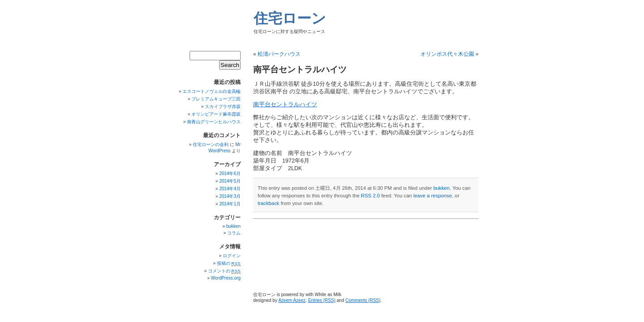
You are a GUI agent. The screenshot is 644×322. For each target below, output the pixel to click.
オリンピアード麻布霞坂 (216, 114)
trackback (268, 203)
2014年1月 (230, 204)
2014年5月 (230, 181)
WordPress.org (226, 278)
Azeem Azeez (292, 300)
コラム (234, 233)
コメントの (224, 271)
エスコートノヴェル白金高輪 (212, 91)
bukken (442, 188)
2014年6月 (230, 174)
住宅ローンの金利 (211, 144)
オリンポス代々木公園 (447, 54)
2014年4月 (230, 189)
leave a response (432, 196)
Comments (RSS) (363, 300)
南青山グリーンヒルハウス (214, 122)
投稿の (229, 263)
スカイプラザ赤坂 (223, 107)
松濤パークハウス (279, 54)
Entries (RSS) (322, 300)
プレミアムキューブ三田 (216, 99)
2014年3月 (230, 196)
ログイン (232, 256)
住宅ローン (290, 18)
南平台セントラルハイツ (285, 105)
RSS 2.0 (370, 196)
